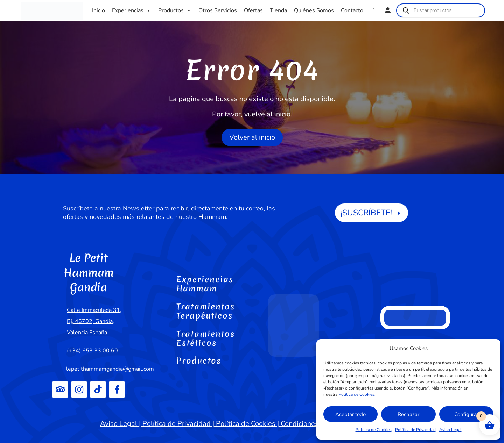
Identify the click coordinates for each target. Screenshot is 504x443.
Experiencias (132, 10)
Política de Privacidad (415, 430)
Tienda (278, 10)
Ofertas (253, 10)
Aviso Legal (450, 430)
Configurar (466, 414)
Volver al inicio (252, 137)
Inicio (99, 10)
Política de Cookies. (357, 394)
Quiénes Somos (314, 10)
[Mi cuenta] (388, 10)
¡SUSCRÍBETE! (366, 213)
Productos (175, 10)
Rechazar (408, 414)
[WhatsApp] (374, 10)
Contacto (352, 10)
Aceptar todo (351, 414)
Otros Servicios (218, 10)
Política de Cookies (374, 430)
